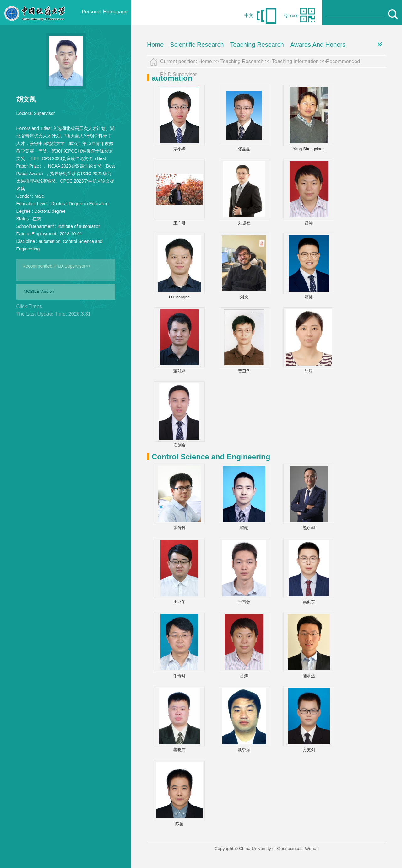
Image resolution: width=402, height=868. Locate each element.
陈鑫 (179, 824)
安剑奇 (179, 445)
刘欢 (244, 297)
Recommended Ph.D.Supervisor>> (57, 266)
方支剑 (309, 750)
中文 (249, 16)
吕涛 (309, 223)
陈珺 (309, 371)
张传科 (179, 528)
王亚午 (179, 602)
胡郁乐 (244, 750)
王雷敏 (244, 602)
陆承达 (309, 676)
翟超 (244, 528)
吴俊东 (309, 602)
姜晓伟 (179, 750)
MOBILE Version (39, 291)
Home (155, 45)
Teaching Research (257, 45)
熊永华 (309, 528)
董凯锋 (179, 371)
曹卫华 (244, 371)
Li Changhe (179, 297)
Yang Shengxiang (309, 149)
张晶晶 (244, 149)
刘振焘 (244, 223)
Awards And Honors (318, 45)
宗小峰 (179, 149)
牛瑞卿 (179, 676)
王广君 (179, 223)
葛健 (309, 297)
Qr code (291, 16)
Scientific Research (197, 45)
